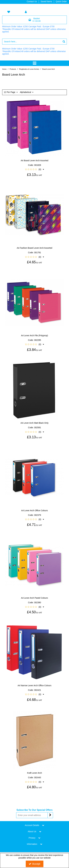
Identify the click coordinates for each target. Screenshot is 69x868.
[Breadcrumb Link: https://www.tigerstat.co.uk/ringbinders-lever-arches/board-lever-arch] (49, 69)
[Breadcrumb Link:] (13, 69)
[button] (34, 169)
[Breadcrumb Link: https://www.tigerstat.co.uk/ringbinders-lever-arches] (29, 69)
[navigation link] (9, 12)
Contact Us (32, 1)
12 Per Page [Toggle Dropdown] (10, 92)
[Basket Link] (34, 20)
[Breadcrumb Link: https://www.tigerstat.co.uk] (4, 69)
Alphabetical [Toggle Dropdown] (26, 92)
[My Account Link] (26, 12)
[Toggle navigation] (34, 63)
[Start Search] (64, 42)
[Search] (32, 42)
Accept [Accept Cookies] (34, 864)
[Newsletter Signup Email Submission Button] (50, 815)
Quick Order (61, 1)
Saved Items (46, 1)
